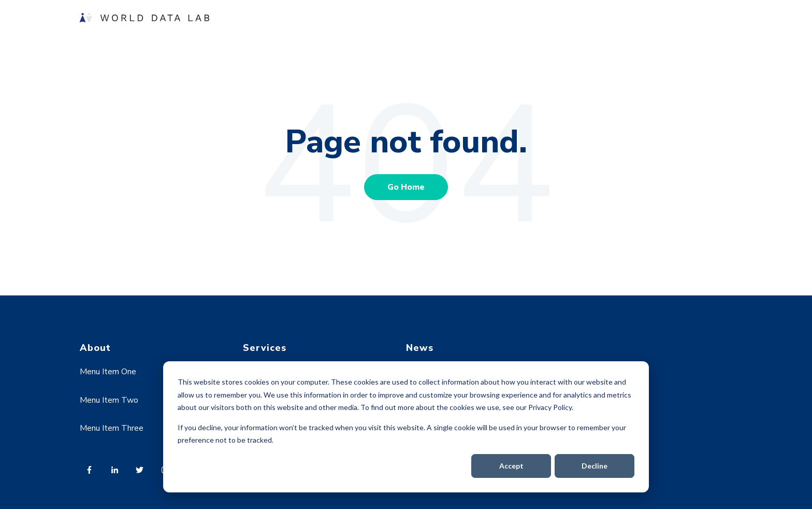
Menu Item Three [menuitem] (112, 428)
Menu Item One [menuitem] (108, 372)
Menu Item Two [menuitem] (109, 400)
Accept (511, 466)
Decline (594, 466)
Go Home (406, 187)
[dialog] (406, 427)
